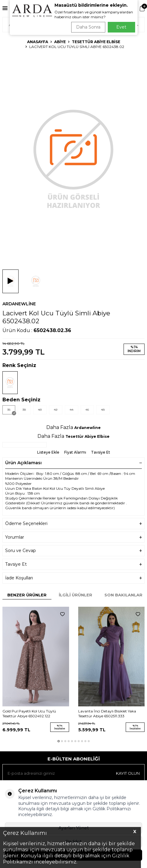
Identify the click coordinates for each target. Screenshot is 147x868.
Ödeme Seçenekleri (73, 524)
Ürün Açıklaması (73, 463)
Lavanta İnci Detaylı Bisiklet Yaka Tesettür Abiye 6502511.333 (107, 714)
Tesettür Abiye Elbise (96, 42)
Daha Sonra (88, 27)
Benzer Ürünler (27, 595)
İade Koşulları (73, 578)
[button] (59, 741)
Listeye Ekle (48, 452)
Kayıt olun (128, 773)
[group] (73, 158)
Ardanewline (19, 304)
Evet (121, 27)
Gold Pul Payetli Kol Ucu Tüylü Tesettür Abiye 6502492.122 (29, 714)
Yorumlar (73, 537)
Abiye (60, 42)
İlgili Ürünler (75, 595)
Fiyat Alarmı (75, 452)
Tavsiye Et (101, 452)
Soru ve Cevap (73, 551)
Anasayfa (38, 42)
